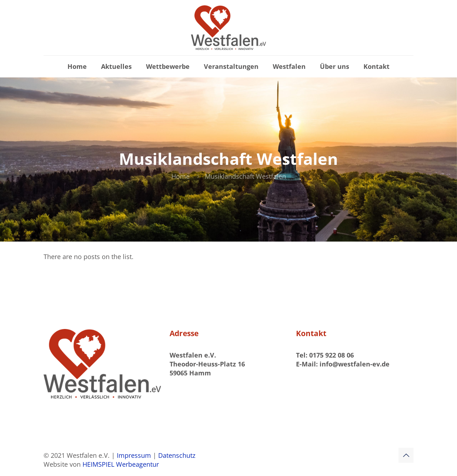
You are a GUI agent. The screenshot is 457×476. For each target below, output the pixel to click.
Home (180, 176)
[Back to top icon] (406, 455)
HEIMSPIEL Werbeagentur (121, 464)
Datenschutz (177, 455)
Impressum (135, 455)
